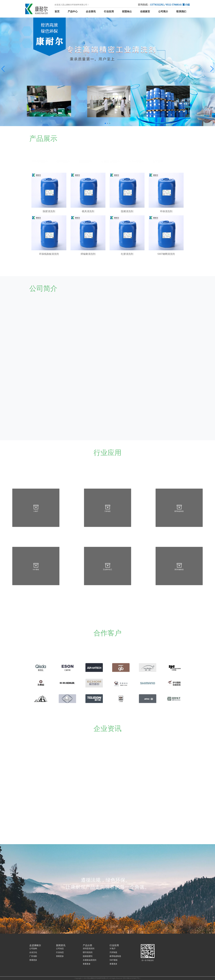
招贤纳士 (127, 12)
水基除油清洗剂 (90, 960)
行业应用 (109, 12)
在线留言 (145, 12)
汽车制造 (113, 952)
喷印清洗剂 (88, 952)
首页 (57, 12)
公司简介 (163, 12)
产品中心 (73, 12)
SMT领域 (113, 960)
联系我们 (181, 12)
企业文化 (33, 952)
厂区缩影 (33, 956)
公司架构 (33, 949)
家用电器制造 (115, 956)
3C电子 (113, 949)
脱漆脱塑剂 (88, 956)
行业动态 (60, 952)
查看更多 (33, 960)
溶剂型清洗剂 (89, 949)
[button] (3, 69)
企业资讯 (91, 12)
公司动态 (60, 949)
